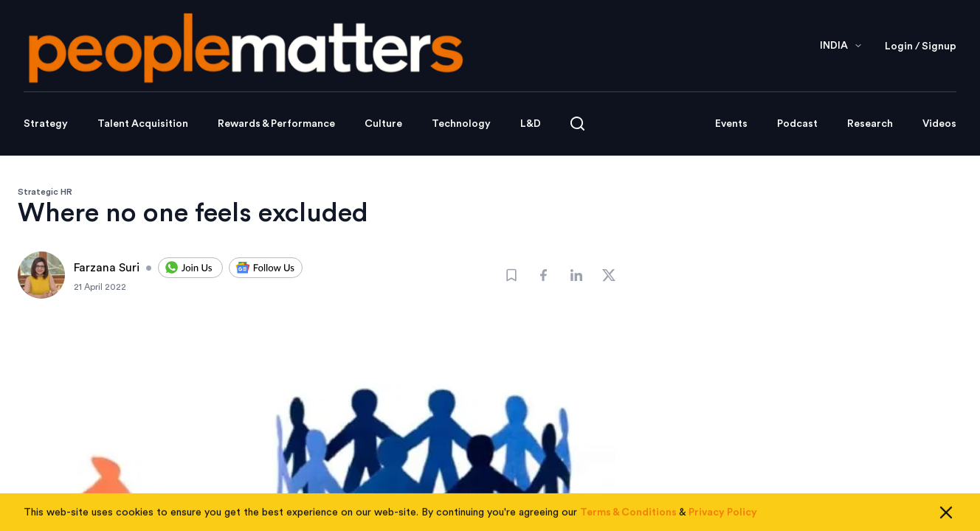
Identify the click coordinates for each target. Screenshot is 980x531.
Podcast (797, 124)
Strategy (46, 124)
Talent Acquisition (143, 124)
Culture (383, 124)
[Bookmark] (511, 275)
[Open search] (577, 124)
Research (870, 124)
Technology (461, 124)
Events (731, 124)
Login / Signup (921, 46)
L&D (531, 124)
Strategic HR (45, 192)
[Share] (544, 275)
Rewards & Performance (276, 124)
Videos (939, 124)
